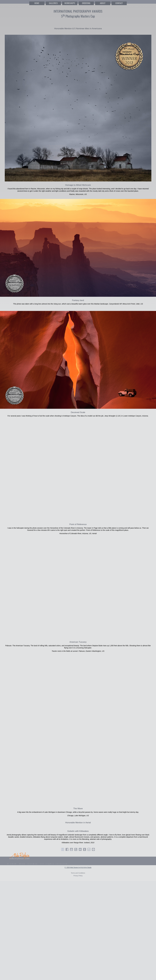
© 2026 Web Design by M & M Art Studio (78, 868)
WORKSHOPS (70, 3)
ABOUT (103, 3)
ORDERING (86, 3)
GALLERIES (53, 3)
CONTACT (119, 3)
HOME (37, 3)
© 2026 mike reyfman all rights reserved (38, 864)
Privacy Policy (78, 876)
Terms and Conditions (78, 873)
